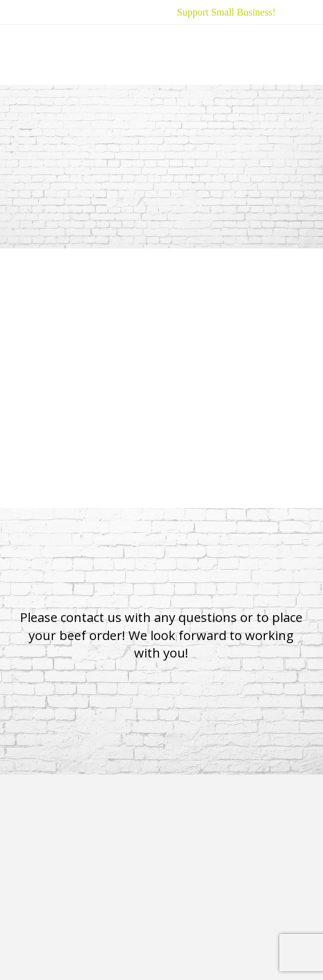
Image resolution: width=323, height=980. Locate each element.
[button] (289, 55)
